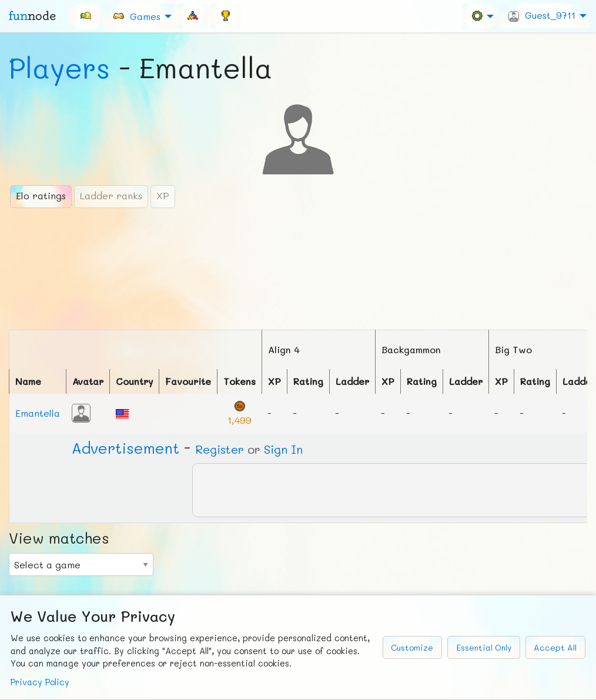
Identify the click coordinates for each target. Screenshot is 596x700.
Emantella (38, 413)
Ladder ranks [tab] (111, 195)
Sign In (283, 449)
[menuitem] (85, 16)
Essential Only (484, 647)
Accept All (555, 647)
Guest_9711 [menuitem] (542, 15)
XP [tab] (163, 195)
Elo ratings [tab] (41, 195)
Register (220, 449)
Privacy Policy (40, 682)
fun (32, 16)
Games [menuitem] (136, 16)
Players (59, 68)
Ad (125, 448)
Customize (412, 647)
